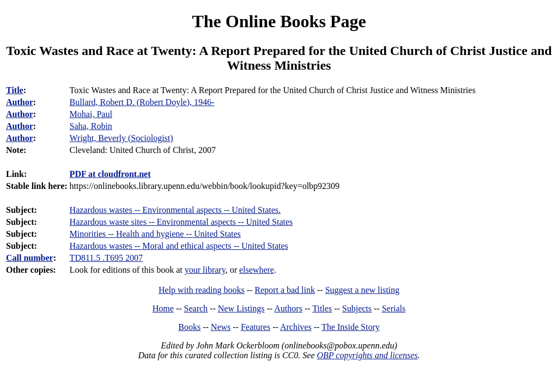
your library (205, 270)
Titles (322, 308)
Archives (296, 327)
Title (15, 90)
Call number (30, 258)
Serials (394, 308)
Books (189, 327)
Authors (288, 308)
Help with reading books (202, 290)
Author (20, 102)
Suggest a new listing (362, 290)
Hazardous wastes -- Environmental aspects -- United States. (175, 210)
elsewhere (257, 270)
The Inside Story (351, 327)
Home (163, 308)
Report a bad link (285, 290)
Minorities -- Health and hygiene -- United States (155, 234)
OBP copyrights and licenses (367, 355)
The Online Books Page (279, 21)
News (221, 327)
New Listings (241, 308)
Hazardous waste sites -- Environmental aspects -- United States (181, 222)
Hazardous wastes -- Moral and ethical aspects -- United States (179, 246)
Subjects (357, 308)
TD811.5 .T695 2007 (107, 258)
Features (256, 327)
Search (196, 308)
